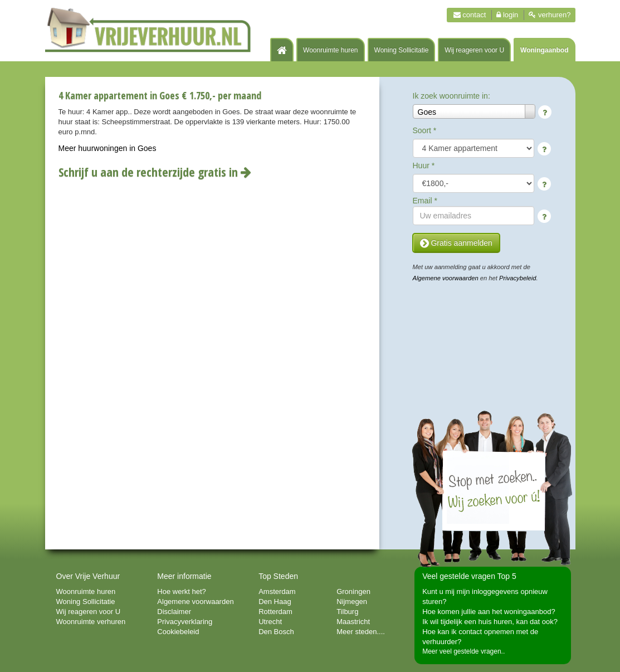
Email (425, 201)
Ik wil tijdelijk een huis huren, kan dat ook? (490, 622)
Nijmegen (352, 602)
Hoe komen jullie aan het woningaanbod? (489, 612)
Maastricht (353, 622)
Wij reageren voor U (474, 50)
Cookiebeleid (178, 632)
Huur (424, 165)
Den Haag (275, 602)
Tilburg (347, 612)
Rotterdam (275, 612)
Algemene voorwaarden (446, 278)
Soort (425, 130)
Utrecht (270, 622)
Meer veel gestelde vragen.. (463, 651)
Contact (470, 15)
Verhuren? (550, 15)
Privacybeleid (518, 278)
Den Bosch (276, 632)
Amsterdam (277, 591)
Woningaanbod (544, 50)
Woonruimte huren (331, 50)
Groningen (353, 591)
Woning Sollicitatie (402, 50)
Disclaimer (174, 612)
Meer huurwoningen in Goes (108, 148)
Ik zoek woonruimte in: (451, 96)
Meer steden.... (361, 632)
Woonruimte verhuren (91, 622)
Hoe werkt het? (181, 591)
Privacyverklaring (185, 622)
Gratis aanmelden (456, 243)
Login (507, 15)
